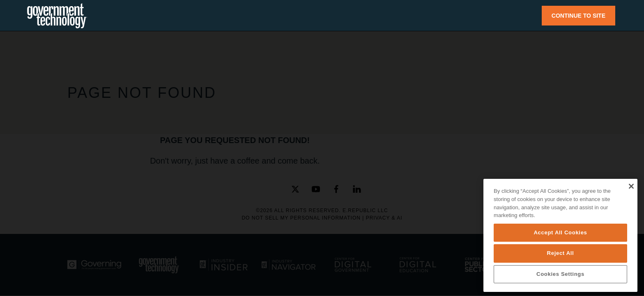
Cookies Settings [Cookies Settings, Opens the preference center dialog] (560, 274)
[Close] (631, 186)
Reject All (561, 253)
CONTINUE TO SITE (578, 16)
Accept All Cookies (560, 232)
